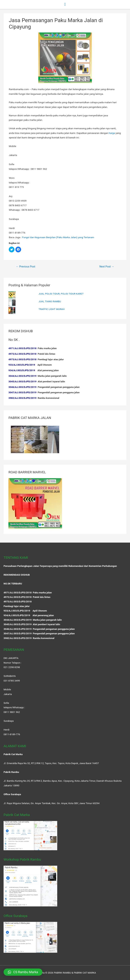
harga (112, 133)
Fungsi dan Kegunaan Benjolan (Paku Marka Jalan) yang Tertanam (58, 237)
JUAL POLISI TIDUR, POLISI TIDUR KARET (61, 294)
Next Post (107, 267)
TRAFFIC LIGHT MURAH (52, 309)
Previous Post (26, 267)
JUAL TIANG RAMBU (50, 301)
